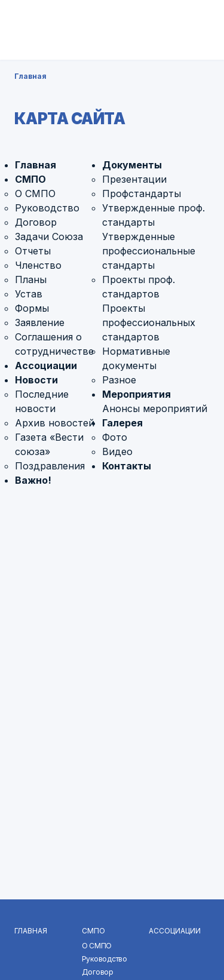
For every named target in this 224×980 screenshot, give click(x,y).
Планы (31, 279)
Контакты (127, 466)
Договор (36, 222)
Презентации (134, 179)
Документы (132, 165)
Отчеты (33, 251)
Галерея (122, 423)
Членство (38, 265)
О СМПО (35, 193)
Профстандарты (142, 193)
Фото (115, 437)
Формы (32, 308)
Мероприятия (136, 394)
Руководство (47, 208)
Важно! (33, 480)
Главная (30, 76)
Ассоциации (46, 365)
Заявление (40, 322)
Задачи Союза (49, 236)
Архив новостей (55, 423)
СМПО (30, 179)
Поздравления (50, 466)
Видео (117, 451)
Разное (119, 380)
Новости (36, 380)
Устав (29, 294)
